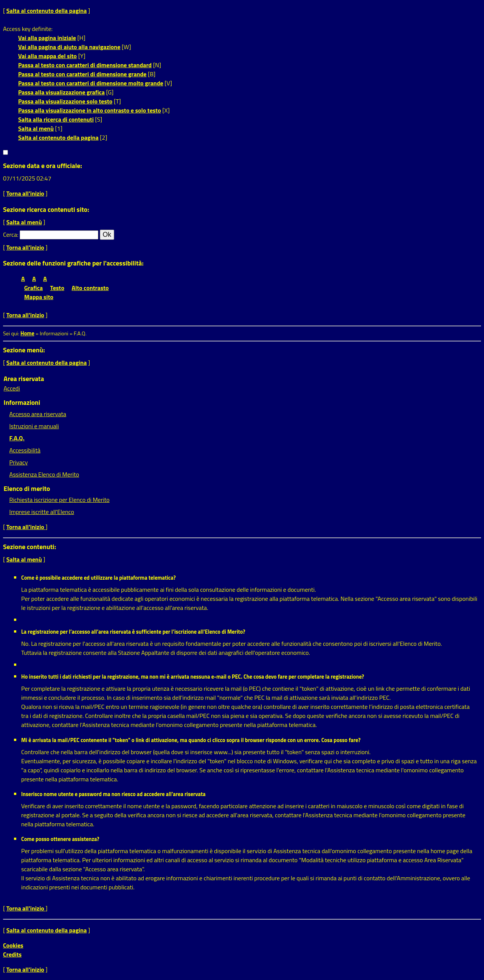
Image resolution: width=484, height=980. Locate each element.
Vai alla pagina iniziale (47, 38)
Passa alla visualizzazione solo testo (65, 101)
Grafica (33, 288)
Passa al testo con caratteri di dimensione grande (82, 74)
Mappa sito (39, 297)
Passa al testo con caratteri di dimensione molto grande (91, 83)
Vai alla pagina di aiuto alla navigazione (69, 47)
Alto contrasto (90, 288)
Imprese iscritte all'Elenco (42, 512)
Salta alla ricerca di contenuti (56, 119)
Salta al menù (36, 128)
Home (27, 333)
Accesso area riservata (38, 414)
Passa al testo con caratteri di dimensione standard (85, 65)
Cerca (10, 235)
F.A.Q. (17, 438)
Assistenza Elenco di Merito (44, 474)
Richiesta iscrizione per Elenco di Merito (60, 500)
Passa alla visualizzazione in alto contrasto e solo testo (90, 110)
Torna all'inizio (25, 193)
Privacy (19, 462)
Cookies (13, 945)
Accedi (12, 388)
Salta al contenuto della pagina (47, 11)
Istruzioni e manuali (34, 426)
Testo (57, 288)
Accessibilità (25, 450)
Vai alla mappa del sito (47, 56)
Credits (12, 954)
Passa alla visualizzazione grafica (61, 92)
